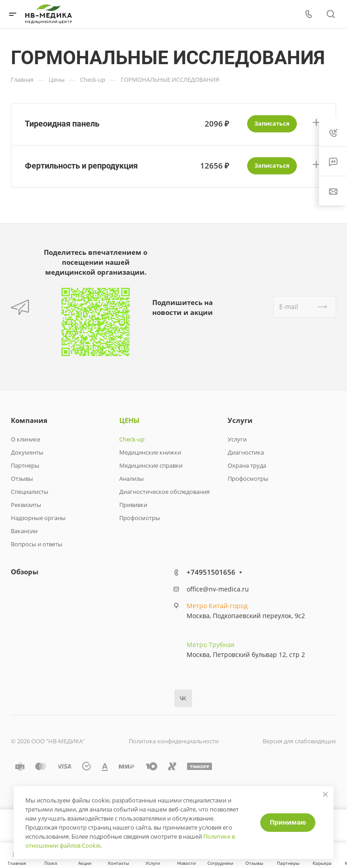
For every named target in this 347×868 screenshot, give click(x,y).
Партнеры (25, 465)
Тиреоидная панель (62, 124)
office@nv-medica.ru (218, 589)
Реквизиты (26, 505)
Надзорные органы (38, 518)
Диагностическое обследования (164, 492)
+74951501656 (211, 572)
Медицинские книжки (150, 452)
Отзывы (22, 479)
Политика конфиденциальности (174, 741)
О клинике (26, 439)
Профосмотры (140, 518)
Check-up (132, 439)
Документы (27, 452)
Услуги (240, 420)
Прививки (133, 505)
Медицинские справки (151, 465)
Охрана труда (247, 465)
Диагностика (246, 452)
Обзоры (25, 572)
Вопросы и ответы (37, 544)
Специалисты (30, 492)
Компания (29, 420)
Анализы (131, 479)
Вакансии (24, 531)
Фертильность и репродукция (81, 166)
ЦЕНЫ (129, 420)
